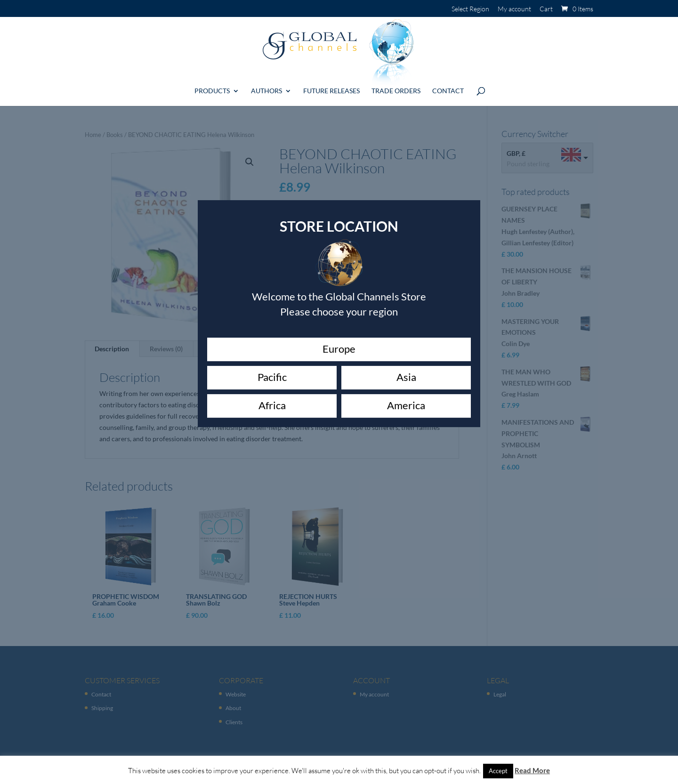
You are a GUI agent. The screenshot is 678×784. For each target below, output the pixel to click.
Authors (266, 87)
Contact (448, 87)
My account (514, 9)
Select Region (470, 9)
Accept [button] (498, 771)
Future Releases (331, 87)
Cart (546, 9)
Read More (532, 770)
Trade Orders (396, 87)
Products (212, 87)
